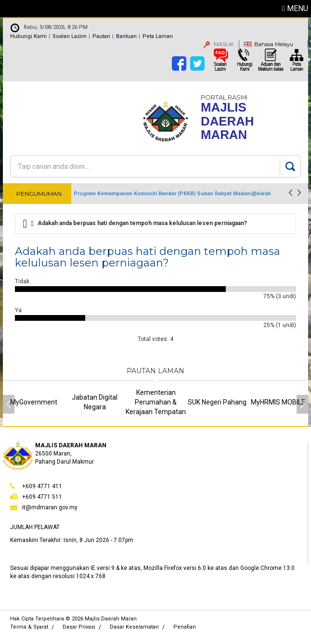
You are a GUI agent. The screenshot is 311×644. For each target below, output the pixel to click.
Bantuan (126, 36)
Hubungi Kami (28, 36)
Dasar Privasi (79, 627)
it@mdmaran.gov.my (50, 507)
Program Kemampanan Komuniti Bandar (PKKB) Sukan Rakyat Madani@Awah (172, 194)
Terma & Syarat (29, 627)
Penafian (185, 627)
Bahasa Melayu (274, 44)
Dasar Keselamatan (134, 627)
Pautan (101, 36)
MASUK (219, 44)
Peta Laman (158, 36)
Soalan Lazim (70, 36)
